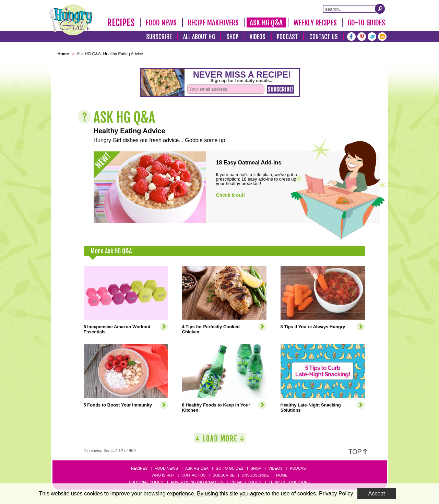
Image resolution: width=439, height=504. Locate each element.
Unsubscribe (255, 475)
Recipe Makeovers (213, 23)
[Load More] (220, 441)
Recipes (121, 23)
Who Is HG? (163, 475)
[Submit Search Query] (380, 9)
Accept (377, 494)
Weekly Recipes (315, 23)
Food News (161, 23)
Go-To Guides (366, 23)
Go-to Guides (229, 468)
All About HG (199, 37)
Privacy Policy (246, 482)
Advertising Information (197, 482)
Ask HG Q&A (266, 23)
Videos (258, 37)
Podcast (287, 37)
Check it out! (231, 195)
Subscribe (159, 37)
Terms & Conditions (289, 482)
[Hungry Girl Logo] (71, 20)
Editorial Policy (146, 482)
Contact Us (324, 37)
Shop (232, 37)
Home (282, 475)
